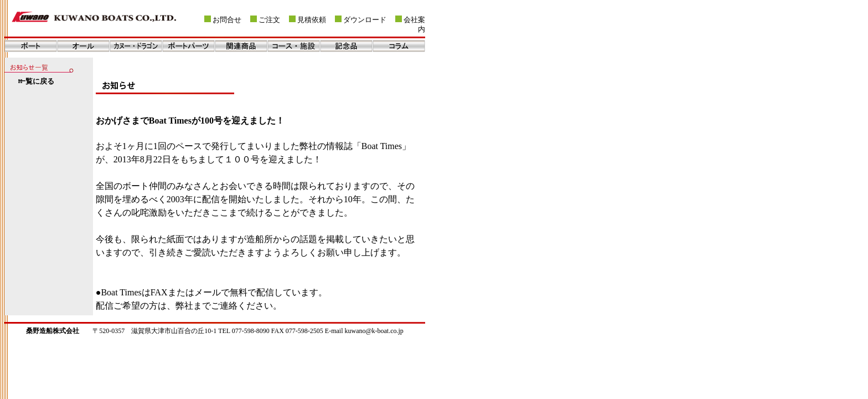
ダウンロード (365, 20)
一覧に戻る (36, 81)
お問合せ (227, 20)
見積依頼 (312, 20)
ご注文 (269, 20)
